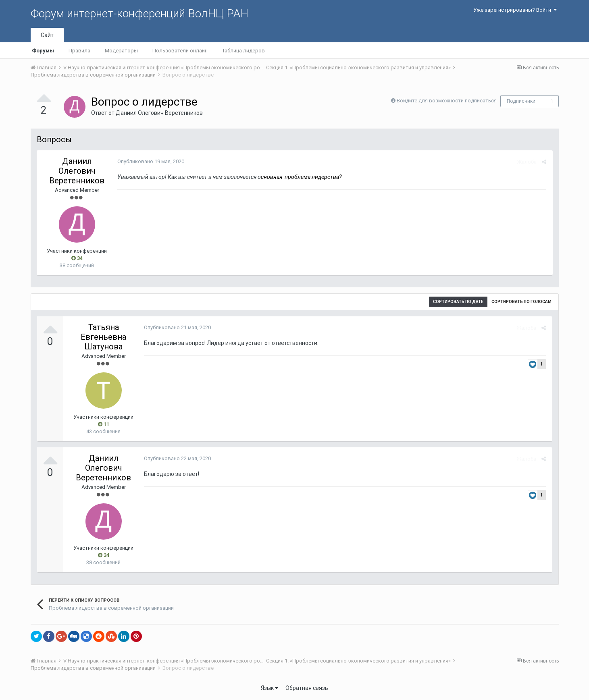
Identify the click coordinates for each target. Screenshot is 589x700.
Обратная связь (307, 688)
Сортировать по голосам (521, 302)
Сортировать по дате (458, 302)
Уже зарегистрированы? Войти (515, 10)
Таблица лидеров (244, 51)
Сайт (47, 35)
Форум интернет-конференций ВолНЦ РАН (139, 14)
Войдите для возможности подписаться (447, 101)
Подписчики (521, 101)
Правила (79, 51)
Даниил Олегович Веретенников (159, 113)
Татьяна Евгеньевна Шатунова (103, 337)
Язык (270, 688)
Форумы (43, 51)
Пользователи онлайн (180, 51)
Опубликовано (151, 161)
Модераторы (121, 51)
